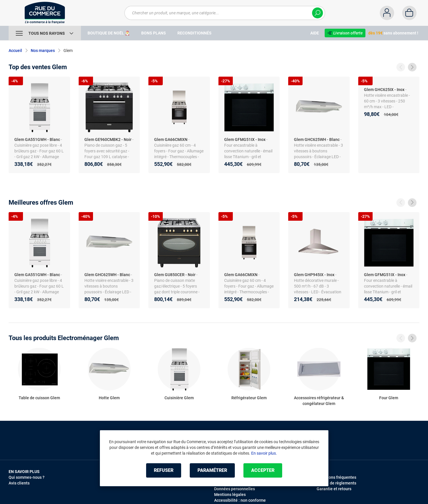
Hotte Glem (109, 398)
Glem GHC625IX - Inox (384, 90)
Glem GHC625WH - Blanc (317, 139)
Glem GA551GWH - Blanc (37, 139)
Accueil (15, 51)
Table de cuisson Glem (39, 398)
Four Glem (389, 398)
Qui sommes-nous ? (27, 477)
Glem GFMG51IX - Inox (245, 139)
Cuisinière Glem (179, 398)
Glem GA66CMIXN (171, 139)
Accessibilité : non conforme (240, 500)
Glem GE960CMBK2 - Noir (108, 139)
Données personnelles (235, 489)
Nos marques (43, 51)
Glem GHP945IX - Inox (314, 275)
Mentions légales (230, 495)
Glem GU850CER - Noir (175, 275)
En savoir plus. (264, 453)
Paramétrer (212, 470)
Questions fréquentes (336, 477)
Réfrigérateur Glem (249, 398)
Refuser (164, 470)
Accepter (263, 470)
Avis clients (19, 483)
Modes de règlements (336, 483)
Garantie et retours (334, 489)
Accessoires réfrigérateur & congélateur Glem (319, 401)
